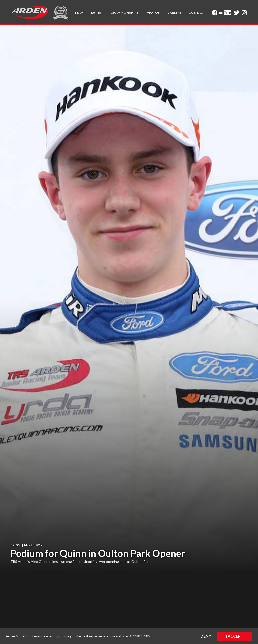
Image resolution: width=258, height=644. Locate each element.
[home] (29, 13)
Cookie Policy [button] (140, 636)
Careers (174, 12)
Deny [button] (206, 636)
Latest (97, 12)
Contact (197, 12)
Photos (153, 12)
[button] (79, 13)
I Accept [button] (235, 636)
